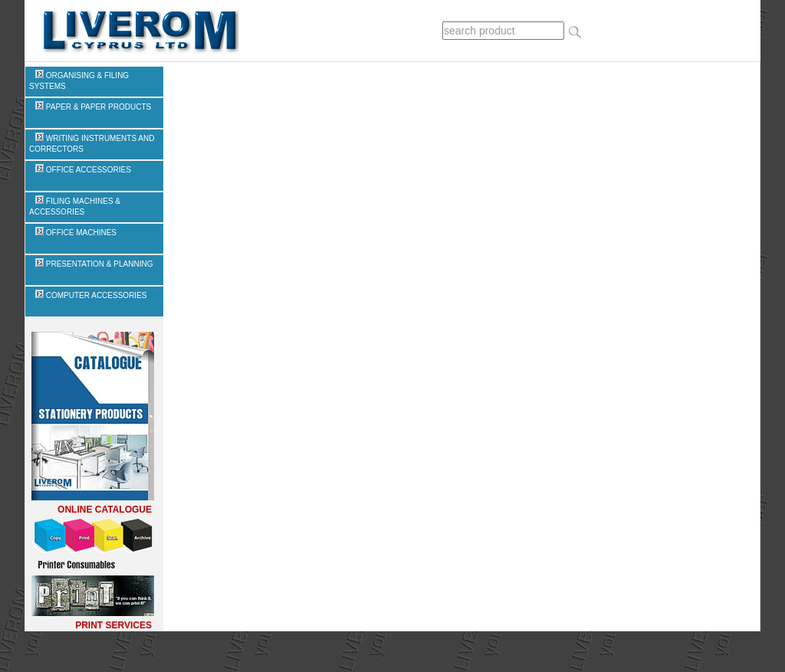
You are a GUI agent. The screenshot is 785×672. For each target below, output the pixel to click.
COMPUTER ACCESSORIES (91, 295)
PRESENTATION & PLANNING (94, 264)
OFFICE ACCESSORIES (83, 170)
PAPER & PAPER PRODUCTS (93, 107)
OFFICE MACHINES (76, 233)
